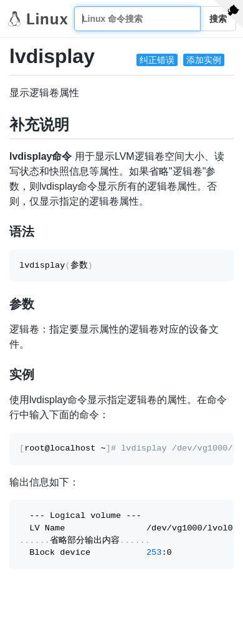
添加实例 (204, 60)
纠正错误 (157, 60)
